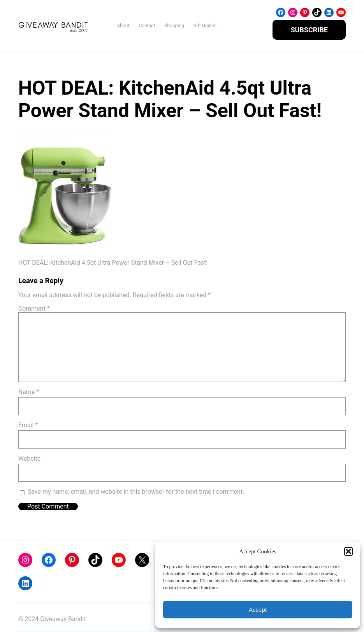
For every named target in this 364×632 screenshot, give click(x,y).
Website (29, 459)
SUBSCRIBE (309, 30)
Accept (258, 610)
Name (29, 392)
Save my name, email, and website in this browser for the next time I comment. (136, 492)
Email (28, 425)
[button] (348, 551)
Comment (34, 309)
